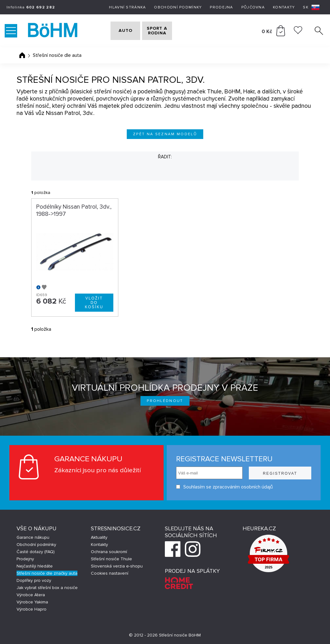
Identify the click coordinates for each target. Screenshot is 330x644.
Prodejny (25, 559)
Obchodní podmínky (178, 7)
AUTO (121, 31)
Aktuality (99, 537)
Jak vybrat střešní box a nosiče (47, 588)
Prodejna (221, 7)
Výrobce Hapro (32, 609)
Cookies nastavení (110, 573)
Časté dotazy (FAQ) (36, 552)
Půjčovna (253, 7)
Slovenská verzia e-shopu (117, 566)
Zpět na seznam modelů (165, 134)
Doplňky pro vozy (34, 580)
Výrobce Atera (31, 595)
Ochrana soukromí (109, 552)
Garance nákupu (33, 537)
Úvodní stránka (22, 55)
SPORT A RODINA (170, 31)
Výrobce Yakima (32, 602)
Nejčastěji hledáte (35, 566)
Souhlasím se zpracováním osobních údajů (224, 487)
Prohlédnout (165, 401)
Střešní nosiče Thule (111, 559)
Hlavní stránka (127, 7)
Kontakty (284, 7)
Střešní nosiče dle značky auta (47, 573)
